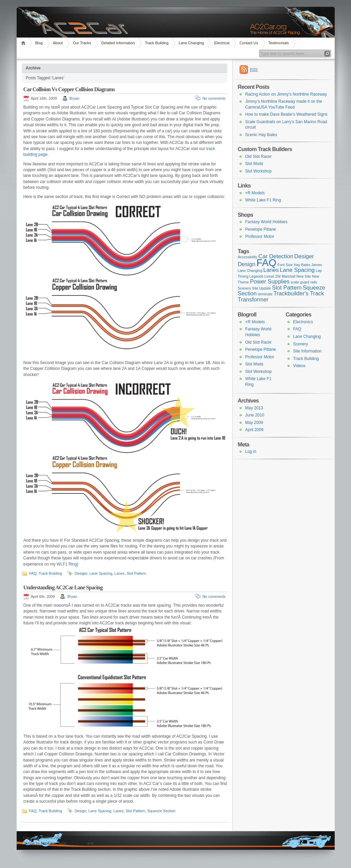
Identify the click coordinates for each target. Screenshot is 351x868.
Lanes (120, 573)
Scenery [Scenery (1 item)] (244, 288)
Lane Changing (191, 43)
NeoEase (48, 843)
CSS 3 (100, 843)
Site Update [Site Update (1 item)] (262, 288)
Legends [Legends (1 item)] (256, 276)
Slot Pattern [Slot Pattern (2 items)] (287, 288)
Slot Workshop (259, 171)
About (58, 43)
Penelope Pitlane (261, 229)
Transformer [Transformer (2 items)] (253, 300)
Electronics (303, 322)
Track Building (157, 43)
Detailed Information (118, 43)
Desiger (81, 573)
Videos (299, 366)
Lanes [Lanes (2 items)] (271, 270)
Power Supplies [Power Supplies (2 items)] (270, 282)
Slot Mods (254, 164)
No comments (214, 98)
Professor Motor (260, 236)
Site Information (308, 351)
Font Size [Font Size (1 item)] (285, 265)
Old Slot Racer (259, 157)
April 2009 (255, 430)
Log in (251, 452)
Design (81, 811)
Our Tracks (82, 43)
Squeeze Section (161, 811)
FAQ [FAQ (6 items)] (267, 263)
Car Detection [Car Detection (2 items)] (276, 256)
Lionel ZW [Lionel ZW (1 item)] (273, 276)
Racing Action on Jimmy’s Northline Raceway (286, 94)
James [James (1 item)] (317, 265)
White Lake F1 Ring (263, 200)
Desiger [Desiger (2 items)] (304, 256)
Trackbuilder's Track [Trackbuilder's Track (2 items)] (299, 293)
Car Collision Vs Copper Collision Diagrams (69, 89)
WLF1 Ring (67, 564)
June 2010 (255, 415)
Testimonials (279, 43)
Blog (39, 43)
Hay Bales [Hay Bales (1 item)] (302, 265)
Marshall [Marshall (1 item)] (288, 276)
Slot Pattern (136, 573)
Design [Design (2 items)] (247, 264)
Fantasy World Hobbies (267, 222)
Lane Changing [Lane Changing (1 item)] (250, 271)
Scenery (301, 344)
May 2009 (254, 423)
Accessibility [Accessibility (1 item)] (248, 257)
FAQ (33, 573)
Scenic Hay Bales (261, 135)
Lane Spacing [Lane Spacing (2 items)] (297, 270)
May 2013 (254, 408)
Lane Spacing (101, 573)
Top (327, 836)
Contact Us (249, 43)
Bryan (75, 98)
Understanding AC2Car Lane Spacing (63, 587)
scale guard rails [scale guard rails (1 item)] (304, 282)
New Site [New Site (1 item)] (304, 276)
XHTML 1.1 (77, 843)
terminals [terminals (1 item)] (265, 294)
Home (24, 43)
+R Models (255, 193)
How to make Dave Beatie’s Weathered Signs (286, 114)
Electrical (222, 43)
